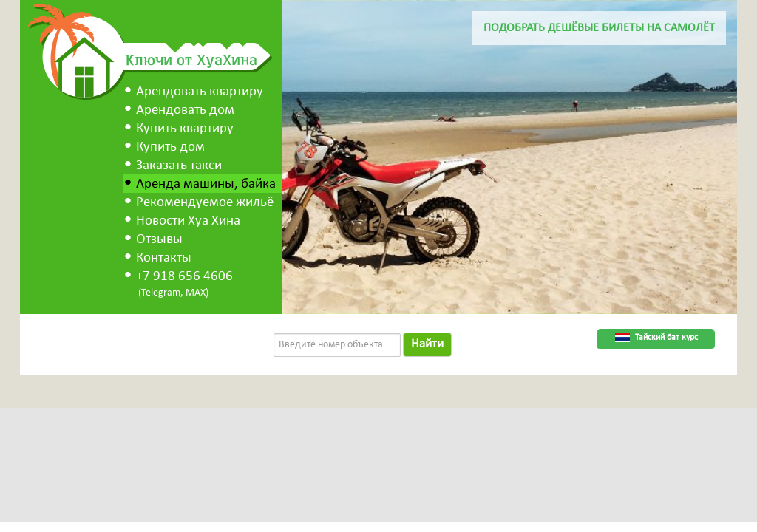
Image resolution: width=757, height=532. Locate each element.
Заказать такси (179, 166)
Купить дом (170, 147)
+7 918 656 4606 (184, 277)
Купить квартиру (185, 129)
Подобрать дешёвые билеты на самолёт (599, 28)
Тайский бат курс (666, 338)
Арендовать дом (185, 110)
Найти (427, 344)
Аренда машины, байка (206, 184)
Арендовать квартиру (200, 92)
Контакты (164, 258)
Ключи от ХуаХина (191, 59)
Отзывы (159, 240)
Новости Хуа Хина (188, 221)
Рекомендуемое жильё (205, 203)
